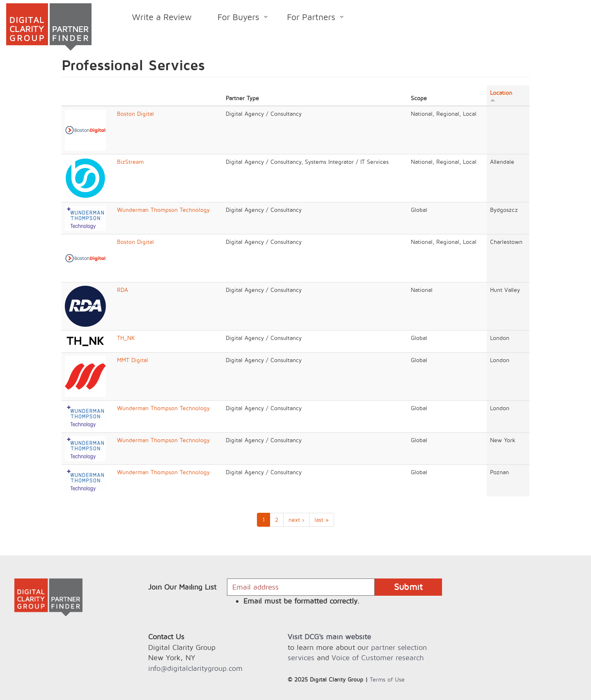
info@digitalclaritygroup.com (195, 668)
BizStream (130, 162)
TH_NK (126, 338)
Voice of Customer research (378, 658)
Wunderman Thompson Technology (163, 210)
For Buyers (236, 18)
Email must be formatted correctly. (301, 601)
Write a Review (162, 17)
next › (296, 520)
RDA (123, 290)
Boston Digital (135, 114)
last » (322, 520)
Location (501, 96)
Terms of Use (387, 679)
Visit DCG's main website (329, 637)
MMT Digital (133, 360)
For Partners (309, 18)
